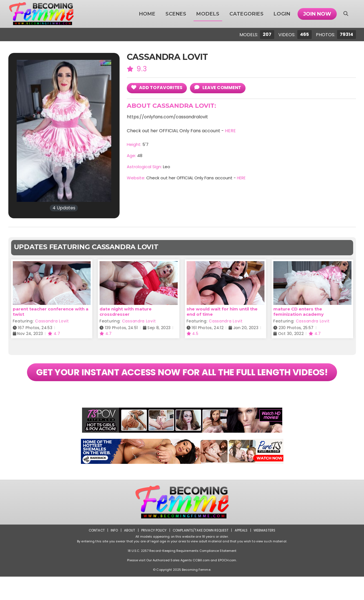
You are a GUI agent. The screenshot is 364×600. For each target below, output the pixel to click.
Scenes (176, 14)
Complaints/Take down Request (200, 554)
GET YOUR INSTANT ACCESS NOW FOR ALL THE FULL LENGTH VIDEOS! (182, 384)
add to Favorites (159, 88)
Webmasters (266, 554)
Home (147, 14)
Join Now (317, 14)
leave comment (222, 88)
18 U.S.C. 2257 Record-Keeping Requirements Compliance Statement (182, 574)
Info (113, 554)
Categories (247, 14)
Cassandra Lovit (52, 321)
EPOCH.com (227, 584)
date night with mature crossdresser (126, 312)
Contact (95, 554)
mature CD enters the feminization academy (299, 312)
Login (282, 14)
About (128, 554)
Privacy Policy (153, 554)
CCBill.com (201, 584)
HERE (230, 131)
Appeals (242, 554)
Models (208, 14)
